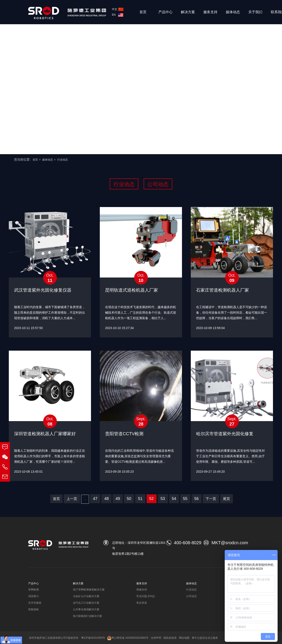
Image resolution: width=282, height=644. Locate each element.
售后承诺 (142, 603)
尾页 (226, 499)
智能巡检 (33, 609)
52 (152, 499)
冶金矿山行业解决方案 (86, 596)
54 (174, 499)
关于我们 (255, 12)
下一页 (211, 499)
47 (95, 499)
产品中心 (165, 12)
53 (163, 499)
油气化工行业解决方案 (86, 603)
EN (118, 15)
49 (118, 499)
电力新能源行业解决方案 (87, 616)
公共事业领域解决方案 (86, 609)
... (85, 499)
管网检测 (33, 590)
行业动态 (63, 160)
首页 (143, 12)
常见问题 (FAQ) (146, 596)
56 (197, 499)
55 (185, 499)
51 (140, 499)
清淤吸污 (33, 596)
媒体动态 (233, 12)
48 (106, 499)
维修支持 (142, 590)
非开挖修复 (35, 603)
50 (129, 499)
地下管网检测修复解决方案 (89, 590)
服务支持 (210, 12)
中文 (118, 9)
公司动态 (158, 184)
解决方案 (188, 12)
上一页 (72, 499)
